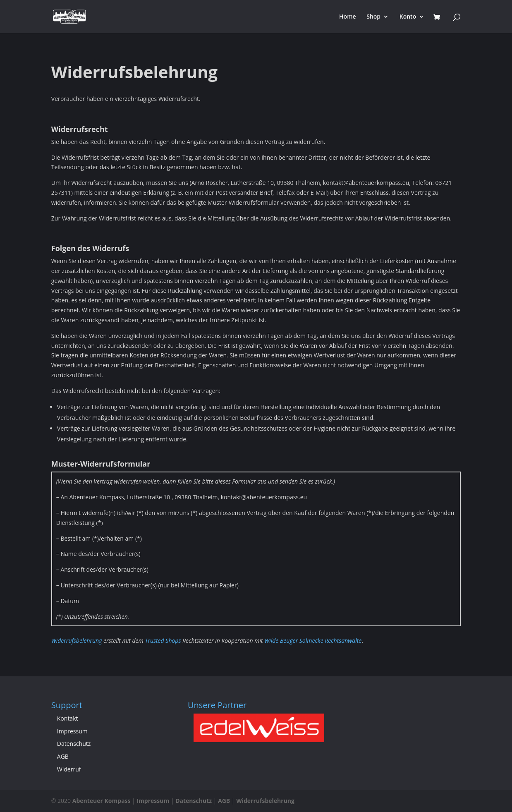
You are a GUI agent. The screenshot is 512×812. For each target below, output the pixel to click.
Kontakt (68, 718)
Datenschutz (74, 744)
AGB (63, 756)
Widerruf (69, 769)
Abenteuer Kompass (102, 801)
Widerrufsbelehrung (77, 641)
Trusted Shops (163, 641)
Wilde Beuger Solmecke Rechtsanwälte (313, 641)
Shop (373, 17)
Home (348, 17)
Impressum (72, 731)
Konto (408, 17)
